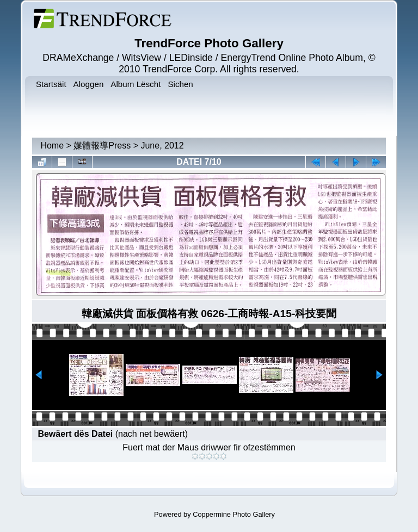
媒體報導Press (102, 146)
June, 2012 (162, 146)
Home (52, 146)
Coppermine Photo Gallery (234, 514)
